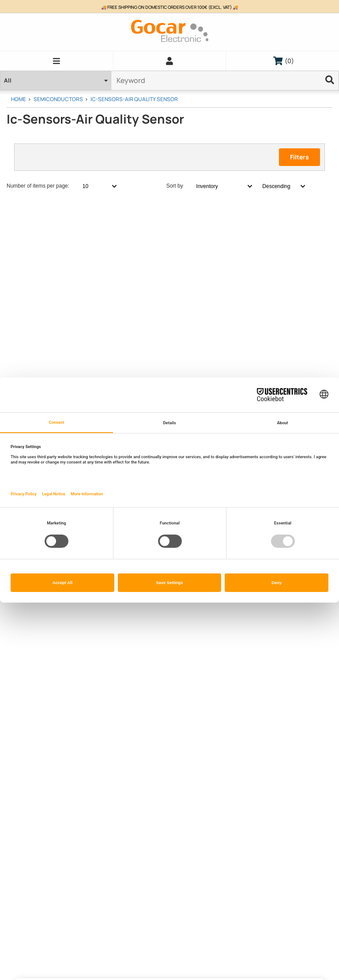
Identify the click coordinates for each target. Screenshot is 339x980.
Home (19, 99)
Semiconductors (58, 99)
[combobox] (95, 186)
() (284, 61)
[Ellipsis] (330, 81)
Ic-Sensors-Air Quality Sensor (134, 99)
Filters (299, 157)
